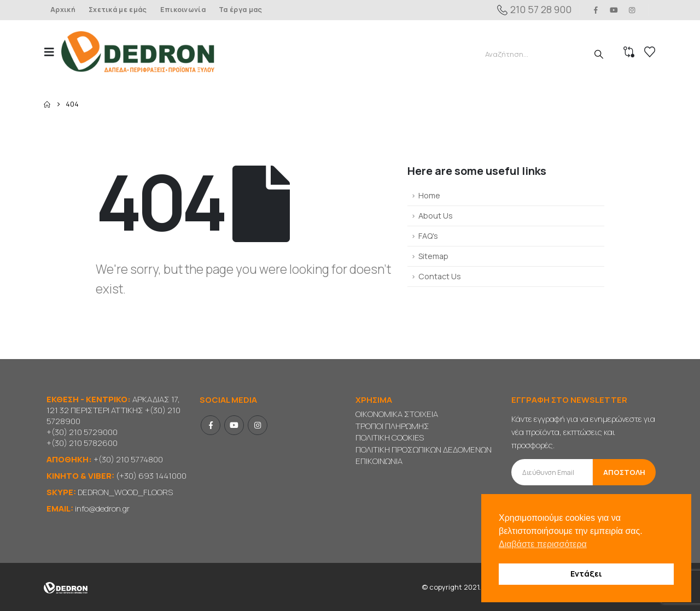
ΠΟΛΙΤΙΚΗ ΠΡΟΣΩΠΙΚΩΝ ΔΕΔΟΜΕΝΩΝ (424, 450)
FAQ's (428, 236)
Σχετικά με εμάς (118, 10)
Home (429, 195)
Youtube (234, 425)
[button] (52, 52)
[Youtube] (614, 10)
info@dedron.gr (102, 509)
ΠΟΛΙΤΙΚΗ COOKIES (390, 437)
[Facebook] (596, 10)
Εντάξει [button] (586, 574)
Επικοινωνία (183, 10)
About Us (436, 216)
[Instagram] (632, 10)
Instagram (258, 425)
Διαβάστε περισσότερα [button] (543, 544)
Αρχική (63, 10)
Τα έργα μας (240, 10)
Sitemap (433, 256)
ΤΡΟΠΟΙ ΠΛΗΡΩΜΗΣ (392, 426)
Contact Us (440, 276)
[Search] (599, 54)
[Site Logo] (138, 52)
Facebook (211, 425)
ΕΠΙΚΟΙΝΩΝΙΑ (379, 461)
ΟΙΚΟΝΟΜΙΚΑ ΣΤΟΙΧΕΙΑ (397, 414)
